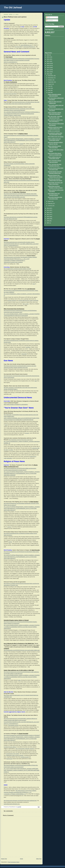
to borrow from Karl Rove (10, 94)
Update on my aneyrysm (54, 131)
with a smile (26, 304)
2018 (48, 68)
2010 (48, 217)
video (19, 680)
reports (10, 542)
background (9, 759)
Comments (49, 20)
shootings (28, 347)
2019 (48, 66)
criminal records (25, 757)
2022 (48, 59)
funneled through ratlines (10, 747)
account (27, 433)
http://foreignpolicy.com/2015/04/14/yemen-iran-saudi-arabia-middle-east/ (22, 650)
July (49, 86)
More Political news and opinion (56, 137)
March (50, 201)
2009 (48, 219)
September (51, 82)
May (49, 90)
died (36, 381)
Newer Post (4, 859)
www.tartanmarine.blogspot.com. (12, 804)
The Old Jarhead (13, 7)
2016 (48, 72)
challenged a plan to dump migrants (15, 755)
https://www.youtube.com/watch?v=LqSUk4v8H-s (16, 405)
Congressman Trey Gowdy (12, 754)
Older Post (39, 859)
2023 (48, 57)
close (34, 284)
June (49, 88)
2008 (48, 221)
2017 (48, 70)
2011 (48, 215)
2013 (48, 210)
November (51, 78)
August (50, 84)
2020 (48, 63)
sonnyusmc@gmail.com (29, 47)
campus (9, 527)
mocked (21, 144)
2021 (48, 61)
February (51, 204)
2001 (48, 223)
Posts (48, 17)
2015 (48, 74)
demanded (24, 354)
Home (22, 859)
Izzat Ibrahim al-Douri (13, 725)
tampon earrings (12, 301)
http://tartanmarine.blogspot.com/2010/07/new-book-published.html (20, 801)
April (49, 93)
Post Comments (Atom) (14, 862)
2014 (48, 208)
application (9, 458)
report (6, 425)
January (50, 206)
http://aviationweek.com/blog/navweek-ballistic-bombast (17, 269)
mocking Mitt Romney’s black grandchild (28, 301)
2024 (48, 55)
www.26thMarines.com (26, 45)
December (51, 76)
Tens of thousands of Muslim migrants (25, 749)
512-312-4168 (18, 47)
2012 (48, 212)
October (50, 80)
